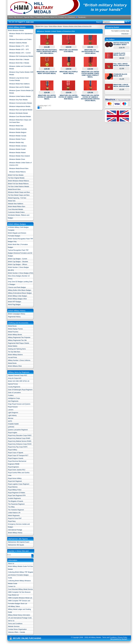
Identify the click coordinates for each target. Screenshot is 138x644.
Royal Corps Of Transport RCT (18, 455)
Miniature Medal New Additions (20, 84)
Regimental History (14, 317)
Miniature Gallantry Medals (18, 43)
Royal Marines (13, 487)
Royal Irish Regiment (15, 481)
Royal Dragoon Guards (16, 458)
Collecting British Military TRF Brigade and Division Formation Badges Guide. (21, 575)
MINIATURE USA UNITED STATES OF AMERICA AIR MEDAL (47, 97)
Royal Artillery (13, 450)
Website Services (14, 626)
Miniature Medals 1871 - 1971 (19, 49)
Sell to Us (11, 621)
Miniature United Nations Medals (20, 96)
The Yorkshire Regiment (16, 510)
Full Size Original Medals (16, 178)
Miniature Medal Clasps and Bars (19, 192)
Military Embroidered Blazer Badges (20, 293)
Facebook (81, 17)
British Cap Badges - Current (18, 259)
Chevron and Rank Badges (17, 287)
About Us (54, 17)
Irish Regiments (13, 401)
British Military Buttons (15, 355)
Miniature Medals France (17, 139)
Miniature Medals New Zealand (20, 156)
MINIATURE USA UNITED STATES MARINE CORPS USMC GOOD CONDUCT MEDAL (90, 74)
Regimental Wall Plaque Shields (19, 343)
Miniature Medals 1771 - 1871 (19, 46)
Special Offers (29, 17)
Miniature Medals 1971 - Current (20, 53)
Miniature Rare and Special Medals (21, 110)
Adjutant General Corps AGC (18, 375)
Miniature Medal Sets (16, 126)
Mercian (11, 418)
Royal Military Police (15, 490)
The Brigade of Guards (16, 501)
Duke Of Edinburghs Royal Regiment (20, 390)
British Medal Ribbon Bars (17, 207)
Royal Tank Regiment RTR (17, 496)
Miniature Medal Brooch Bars (19, 168)
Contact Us (62, 17)
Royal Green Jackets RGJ (17, 470)
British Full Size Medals (16, 175)
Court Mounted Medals (16, 209)
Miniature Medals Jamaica (18, 146)
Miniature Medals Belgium (18, 132)
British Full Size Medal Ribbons (18, 184)
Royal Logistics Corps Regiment (19, 484)
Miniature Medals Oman (17, 159)
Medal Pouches (13, 332)
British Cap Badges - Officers (18, 264)
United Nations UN (14, 513)
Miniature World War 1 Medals (19, 60)
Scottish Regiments (14, 498)
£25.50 (90, 93)
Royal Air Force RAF (15, 518)
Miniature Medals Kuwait (17, 149)
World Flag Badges (14, 305)
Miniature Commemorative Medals (21, 103)
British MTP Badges (15, 302)
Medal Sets (12, 201)
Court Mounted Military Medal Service (20, 589)
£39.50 (69, 69)
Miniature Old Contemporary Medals (21, 56)
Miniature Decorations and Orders (20, 39)
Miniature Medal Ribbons (18, 172)
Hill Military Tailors (14, 606)
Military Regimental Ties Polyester (19, 337)
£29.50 (47, 69)
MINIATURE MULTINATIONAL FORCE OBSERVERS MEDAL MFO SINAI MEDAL (47, 52)
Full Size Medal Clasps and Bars (19, 195)
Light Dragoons (13, 413)
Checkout (71, 17)
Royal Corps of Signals (16, 453)
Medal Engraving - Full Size (17, 198)
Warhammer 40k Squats (16, 545)
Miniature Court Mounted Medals (20, 117)
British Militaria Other (15, 366)
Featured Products (42, 17)
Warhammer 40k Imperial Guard (19, 542)
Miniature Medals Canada (18, 136)
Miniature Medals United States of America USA (77, 26)
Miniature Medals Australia (18, 129)
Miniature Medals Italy (17, 143)
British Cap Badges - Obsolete (18, 262)
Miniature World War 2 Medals (19, 63)
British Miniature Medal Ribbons (19, 181)
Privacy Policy (123, 637)
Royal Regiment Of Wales (17, 493)
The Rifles (11, 507)
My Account (18, 17)
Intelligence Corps (14, 398)
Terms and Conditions (15, 624)
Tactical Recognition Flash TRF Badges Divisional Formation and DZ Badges (20, 253)
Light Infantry (12, 415)
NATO (10, 421)
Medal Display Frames (15, 329)
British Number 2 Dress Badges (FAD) (21, 273)
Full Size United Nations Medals (19, 187)
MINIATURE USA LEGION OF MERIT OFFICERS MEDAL (47, 73)
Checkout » (125, 34)
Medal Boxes (12, 326)
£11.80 (47, 47)
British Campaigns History (17, 314)
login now (30, 22)
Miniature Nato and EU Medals (19, 87)
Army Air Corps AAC (15, 378)
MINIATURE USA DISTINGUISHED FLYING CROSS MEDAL (90, 52)
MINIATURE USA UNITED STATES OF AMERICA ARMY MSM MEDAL (69, 97)
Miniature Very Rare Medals (18, 100)
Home (11, 17)
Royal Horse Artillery (15, 478)
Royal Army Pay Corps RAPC (18, 447)
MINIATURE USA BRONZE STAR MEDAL (69, 51)
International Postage (15, 530)
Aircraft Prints (13, 358)
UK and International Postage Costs (20, 618)
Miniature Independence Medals (20, 106)
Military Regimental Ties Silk (17, 340)
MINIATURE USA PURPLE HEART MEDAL (69, 73)
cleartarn (124, 639)
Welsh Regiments (14, 516)
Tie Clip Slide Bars (14, 352)
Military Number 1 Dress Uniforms (19, 360)
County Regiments (14, 387)
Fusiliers (11, 395)
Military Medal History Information (19, 615)
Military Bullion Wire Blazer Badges (20, 290)
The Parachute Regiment (16, 504)
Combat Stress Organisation (17, 629)
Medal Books (12, 363)
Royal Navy (12, 521)
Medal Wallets (13, 346)
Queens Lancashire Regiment (18, 430)
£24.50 (69, 47)
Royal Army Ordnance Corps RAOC (20, 444)
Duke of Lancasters (14, 393)
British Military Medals (55, 26)
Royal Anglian (13, 433)
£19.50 (90, 69)
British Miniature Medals (16, 30)
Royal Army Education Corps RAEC (20, 435)
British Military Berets (15, 335)
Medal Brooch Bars (14, 189)
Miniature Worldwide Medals (19, 113)
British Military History (15, 533)
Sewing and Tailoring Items (17, 349)
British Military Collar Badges (18, 296)
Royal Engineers (14, 467)
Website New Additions (16, 204)
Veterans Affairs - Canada (17, 632)
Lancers (11, 410)
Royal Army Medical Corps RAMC (19, 438)
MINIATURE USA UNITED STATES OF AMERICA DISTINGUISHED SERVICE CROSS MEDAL (90, 98)
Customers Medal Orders (16, 212)
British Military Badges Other (17, 299)
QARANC (11, 427)
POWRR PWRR (13, 424)
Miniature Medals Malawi (17, 153)
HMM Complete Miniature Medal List (20, 598)
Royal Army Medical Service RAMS (20, 441)
